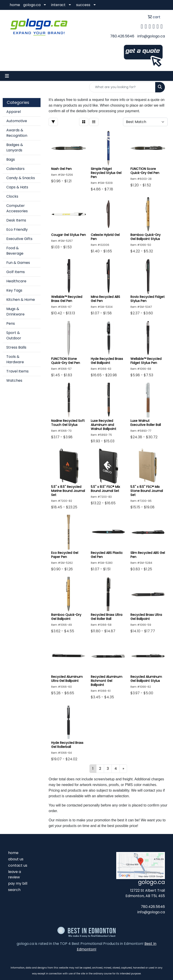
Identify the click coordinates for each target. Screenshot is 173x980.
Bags (11, 159)
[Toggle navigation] (7, 76)
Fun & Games (18, 263)
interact (58, 5)
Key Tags (14, 290)
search (14, 890)
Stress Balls (16, 347)
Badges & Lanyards (15, 147)
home (15, 5)
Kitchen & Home (21, 300)
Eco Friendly (17, 230)
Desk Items (16, 220)
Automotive (17, 121)
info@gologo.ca (151, 36)
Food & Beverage (15, 251)
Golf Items (16, 272)
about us (16, 859)
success (83, 5)
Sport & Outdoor (14, 335)
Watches (14, 380)
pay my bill (18, 883)
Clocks (12, 196)
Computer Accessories (17, 208)
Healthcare (16, 281)
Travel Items (17, 371)
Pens (11, 323)
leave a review (15, 874)
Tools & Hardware (15, 359)
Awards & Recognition (17, 133)
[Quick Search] (122, 87)
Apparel (14, 112)
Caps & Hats (17, 187)
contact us (18, 865)
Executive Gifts (19, 239)
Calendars (15, 169)
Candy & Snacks (21, 178)
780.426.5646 (122, 36)
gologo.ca (32, 5)
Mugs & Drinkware (15, 312)
